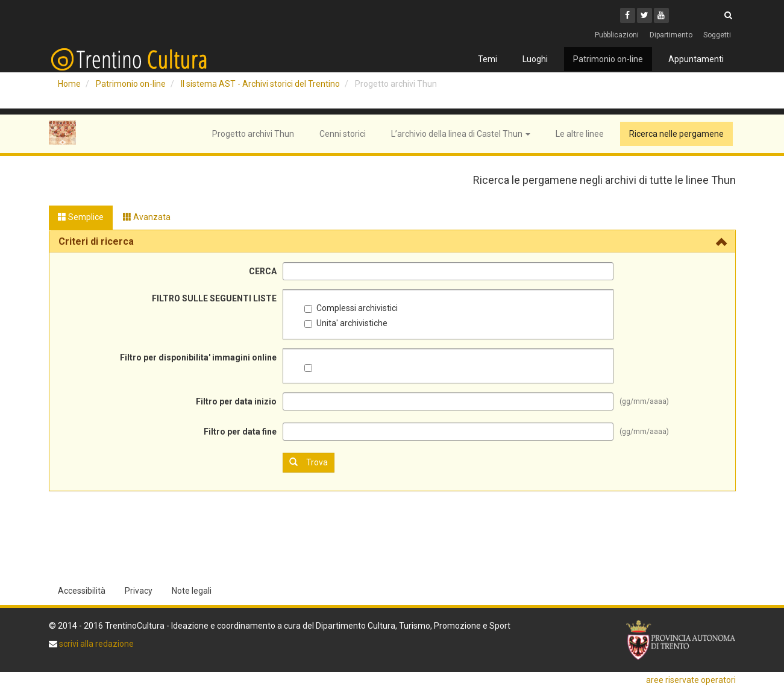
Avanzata (147, 217)
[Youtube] (661, 15)
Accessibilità (82, 591)
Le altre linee (580, 134)
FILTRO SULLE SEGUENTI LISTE (214, 298)
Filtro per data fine (240, 432)
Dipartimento (671, 35)
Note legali (192, 591)
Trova (309, 462)
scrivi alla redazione (96, 644)
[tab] (392, 242)
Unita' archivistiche (346, 323)
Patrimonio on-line (608, 59)
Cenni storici (343, 134)
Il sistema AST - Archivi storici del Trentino (260, 84)
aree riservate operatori (691, 680)
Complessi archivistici (351, 308)
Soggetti (717, 35)
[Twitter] (644, 15)
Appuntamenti (696, 59)
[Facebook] (628, 15)
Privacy (139, 591)
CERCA (263, 271)
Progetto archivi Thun (253, 134)
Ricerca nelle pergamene (676, 134)
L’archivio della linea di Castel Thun (461, 134)
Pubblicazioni (617, 35)
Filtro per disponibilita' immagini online (198, 357)
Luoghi (535, 59)
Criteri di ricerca (96, 241)
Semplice (81, 217)
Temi (488, 59)
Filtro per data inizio (236, 401)
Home (69, 84)
